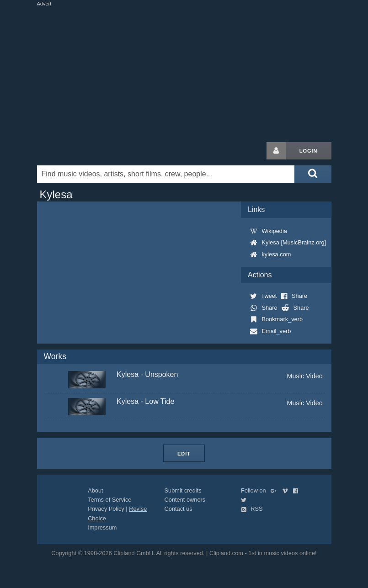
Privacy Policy (106, 509)
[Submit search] (313, 174)
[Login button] (276, 151)
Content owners (185, 500)
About (95, 490)
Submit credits (183, 490)
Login (309, 151)
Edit (184, 454)
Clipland (85, 151)
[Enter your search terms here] (166, 174)
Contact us (179, 509)
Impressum (102, 527)
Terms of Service (109, 500)
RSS (252, 509)
